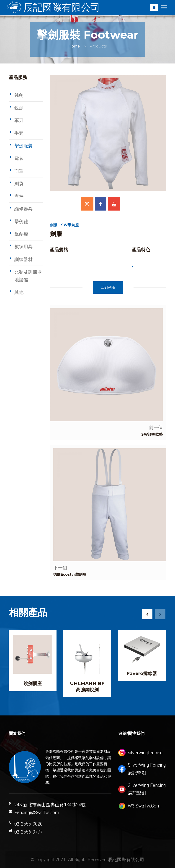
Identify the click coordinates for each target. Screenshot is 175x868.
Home (74, 46)
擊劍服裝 (23, 146)
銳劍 (19, 108)
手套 (19, 133)
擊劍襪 (21, 234)
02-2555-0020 (28, 824)
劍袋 (19, 184)
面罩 (19, 171)
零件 (19, 196)
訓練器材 (23, 259)
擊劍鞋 (21, 222)
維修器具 (23, 209)
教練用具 (23, 247)
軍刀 (19, 120)
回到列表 (108, 287)
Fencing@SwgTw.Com (37, 813)
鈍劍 (19, 95)
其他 (19, 292)
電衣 (19, 158)
